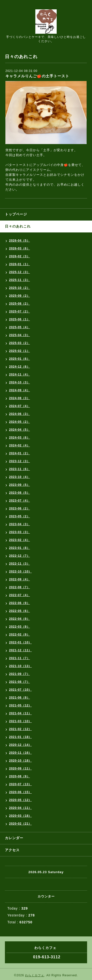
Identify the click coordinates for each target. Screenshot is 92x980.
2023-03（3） (20, 532)
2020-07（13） (20, 784)
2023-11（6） (20, 469)
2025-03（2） (20, 343)
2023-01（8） (20, 548)
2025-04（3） (20, 335)
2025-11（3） (20, 280)
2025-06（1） (20, 319)
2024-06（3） (20, 414)
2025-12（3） (20, 272)
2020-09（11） (20, 768)
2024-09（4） (20, 390)
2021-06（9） (20, 698)
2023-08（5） (20, 493)
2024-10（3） (20, 382)
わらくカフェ (35, 975)
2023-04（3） (20, 524)
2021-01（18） (20, 737)
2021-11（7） (20, 658)
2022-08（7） (20, 587)
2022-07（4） (20, 595)
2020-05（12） (20, 800)
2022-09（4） (20, 579)
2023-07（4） (20, 501)
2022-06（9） (20, 603)
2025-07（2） (20, 311)
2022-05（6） (20, 611)
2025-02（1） (20, 351)
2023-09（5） (20, 485)
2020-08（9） (20, 776)
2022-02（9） (20, 635)
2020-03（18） (20, 816)
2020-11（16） (20, 753)
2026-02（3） (20, 256)
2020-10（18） (20, 761)
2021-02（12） (20, 729)
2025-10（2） (20, 288)
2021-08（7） (20, 682)
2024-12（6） (20, 367)
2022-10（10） (20, 572)
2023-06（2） (20, 508)
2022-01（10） (20, 642)
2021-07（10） (20, 690)
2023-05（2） (20, 516)
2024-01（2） (20, 453)
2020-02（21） (20, 824)
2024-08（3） (20, 398)
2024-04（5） (20, 430)
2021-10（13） (20, 666)
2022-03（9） (20, 627)
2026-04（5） (20, 241)
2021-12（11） (20, 650)
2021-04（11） (20, 713)
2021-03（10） (20, 721)
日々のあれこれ (18, 226)
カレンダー (14, 838)
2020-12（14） (20, 745)
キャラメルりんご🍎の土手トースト (37, 76)
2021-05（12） (20, 705)
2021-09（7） (20, 674)
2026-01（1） (20, 264)
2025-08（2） (20, 304)
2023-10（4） (20, 477)
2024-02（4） (20, 445)
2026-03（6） (20, 248)
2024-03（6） (20, 438)
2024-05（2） (20, 422)
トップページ (16, 214)
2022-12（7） (20, 556)
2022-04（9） (20, 619)
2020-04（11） (20, 808)
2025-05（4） (20, 327)
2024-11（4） (20, 375)
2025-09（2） (20, 296)
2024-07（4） (20, 406)
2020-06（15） (20, 792)
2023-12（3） (20, 461)
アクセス (12, 850)
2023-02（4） (20, 540)
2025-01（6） (20, 359)
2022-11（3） (20, 564)
